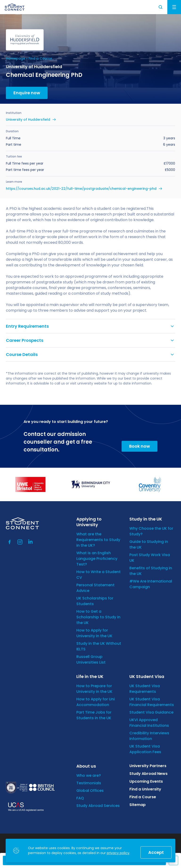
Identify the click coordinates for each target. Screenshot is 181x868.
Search (161, 7)
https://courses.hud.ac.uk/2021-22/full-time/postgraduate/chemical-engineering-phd (81, 189)
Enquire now (27, 93)
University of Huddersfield (28, 120)
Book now (140, 446)
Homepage (16, 58)
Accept (156, 852)
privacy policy (118, 853)
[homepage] (15, 7)
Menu (174, 7)
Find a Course (40, 58)
